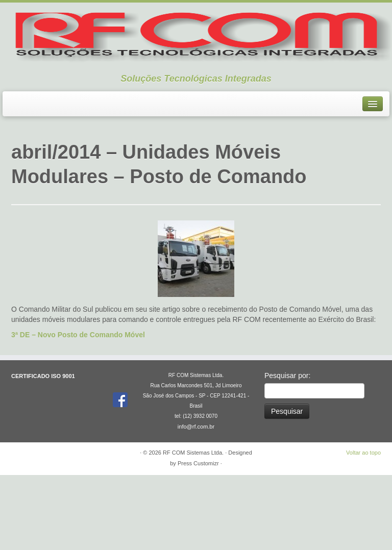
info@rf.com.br (196, 502)
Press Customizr (198, 538)
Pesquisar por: (287, 451)
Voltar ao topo (363, 528)
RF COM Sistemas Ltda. (193, 528)
